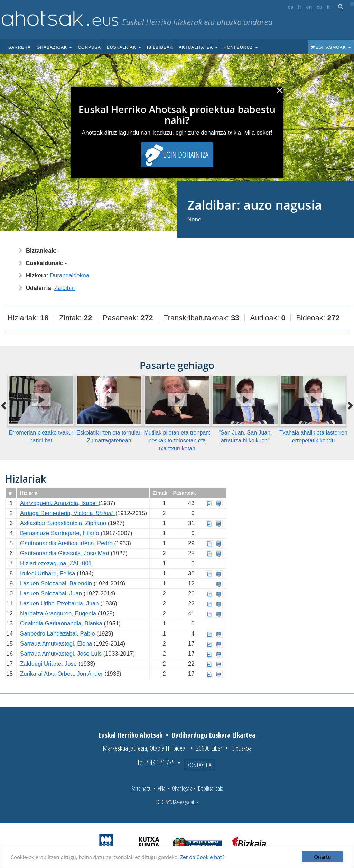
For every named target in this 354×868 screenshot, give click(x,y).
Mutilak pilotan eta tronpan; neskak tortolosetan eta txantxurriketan (177, 441)
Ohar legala (182, 788)
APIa (162, 788)
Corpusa (89, 47)
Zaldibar (65, 288)
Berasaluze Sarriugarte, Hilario (60, 533)
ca (319, 7)
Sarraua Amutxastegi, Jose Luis (62, 654)
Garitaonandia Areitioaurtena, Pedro (67, 543)
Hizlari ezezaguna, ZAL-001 (56, 563)
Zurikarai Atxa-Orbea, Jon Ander (62, 674)
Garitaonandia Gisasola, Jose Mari (65, 553)
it (329, 7)
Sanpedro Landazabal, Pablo (58, 634)
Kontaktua (199, 765)
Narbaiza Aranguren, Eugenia (59, 614)
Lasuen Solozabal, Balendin (57, 583)
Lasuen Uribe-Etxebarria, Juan (60, 604)
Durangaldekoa (69, 276)
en (309, 7)
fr (300, 7)
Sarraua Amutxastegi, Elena (57, 644)
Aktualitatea (198, 47)
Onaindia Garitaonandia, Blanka (62, 624)
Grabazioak (54, 47)
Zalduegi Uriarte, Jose (49, 664)
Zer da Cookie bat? (203, 857)
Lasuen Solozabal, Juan (52, 593)
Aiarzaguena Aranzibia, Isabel (59, 503)
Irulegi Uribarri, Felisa (48, 573)
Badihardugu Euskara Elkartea (214, 735)
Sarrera (20, 47)
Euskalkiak (124, 47)
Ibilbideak (160, 47)
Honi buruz (241, 47)
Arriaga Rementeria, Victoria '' (68, 513)
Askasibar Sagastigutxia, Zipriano (64, 523)
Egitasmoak (331, 47)
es (290, 7)
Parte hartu (141, 788)
